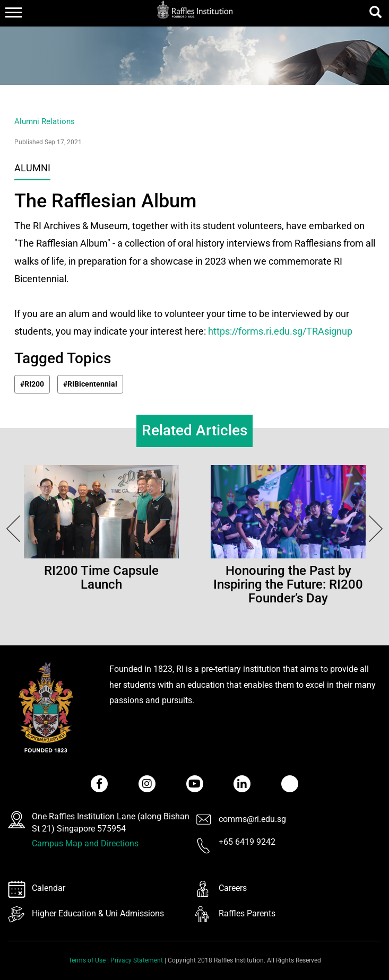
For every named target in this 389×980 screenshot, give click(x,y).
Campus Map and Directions (85, 843)
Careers (233, 888)
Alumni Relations (45, 121)
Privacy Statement (137, 960)
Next (11, 529)
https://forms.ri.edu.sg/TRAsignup (280, 331)
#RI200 (32, 384)
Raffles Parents (247, 913)
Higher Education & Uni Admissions (98, 913)
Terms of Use (87, 960)
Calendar (49, 888)
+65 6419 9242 (247, 842)
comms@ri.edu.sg (252, 819)
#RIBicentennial (90, 384)
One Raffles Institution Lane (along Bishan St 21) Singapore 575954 (111, 822)
